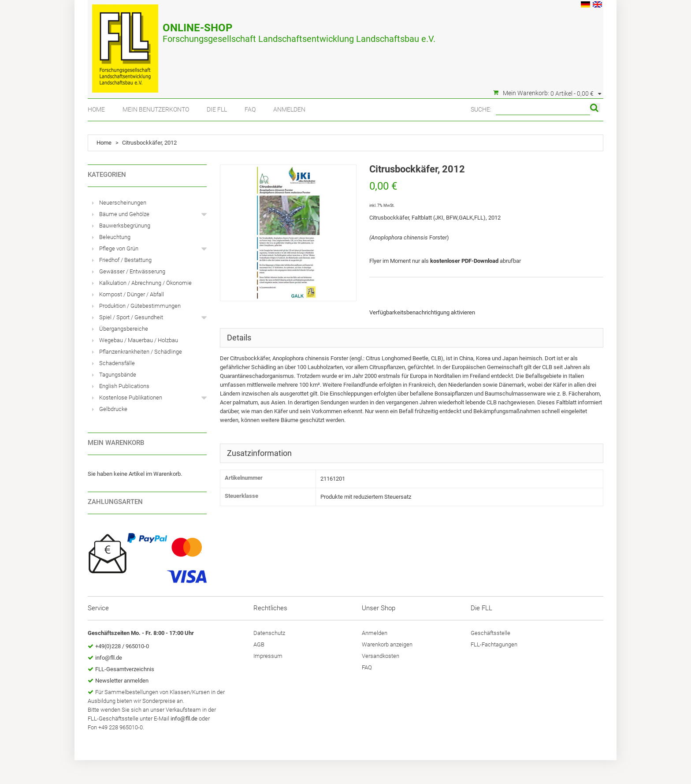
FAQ (250, 109)
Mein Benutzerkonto (156, 109)
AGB (259, 644)
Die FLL (217, 109)
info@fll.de (109, 658)
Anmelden (289, 109)
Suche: (481, 109)
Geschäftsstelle (490, 633)
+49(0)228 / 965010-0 (122, 646)
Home (96, 109)
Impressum (268, 656)
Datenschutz (269, 633)
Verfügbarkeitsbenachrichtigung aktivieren (422, 312)
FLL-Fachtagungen (494, 644)
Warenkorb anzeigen (387, 644)
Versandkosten (381, 656)
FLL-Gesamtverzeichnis (125, 669)
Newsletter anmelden (122, 681)
